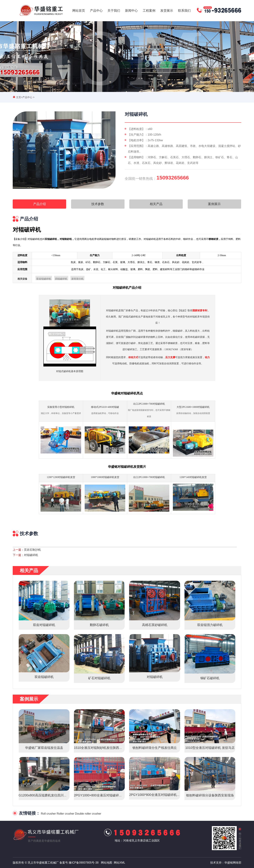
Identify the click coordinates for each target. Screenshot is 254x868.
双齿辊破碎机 (44, 279)
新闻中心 (131, 11)
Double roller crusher (88, 814)
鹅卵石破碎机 (99, 625)
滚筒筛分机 (77, 279)
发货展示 (167, 11)
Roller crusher (65, 814)
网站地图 (107, 863)
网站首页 (79, 11)
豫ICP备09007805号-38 (84, 863)
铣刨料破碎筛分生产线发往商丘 (155, 748)
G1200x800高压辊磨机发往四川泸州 (44, 795)
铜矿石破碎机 (210, 678)
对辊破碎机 (31, 555)
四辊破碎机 (61, 279)
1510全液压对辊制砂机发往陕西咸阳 (100, 748)
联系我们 (184, 11)
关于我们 (114, 11)
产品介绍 (40, 204)
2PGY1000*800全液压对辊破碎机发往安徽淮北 (162, 795)
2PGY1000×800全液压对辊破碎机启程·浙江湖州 (108, 795)
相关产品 (156, 204)
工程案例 (149, 11)
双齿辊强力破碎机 (210, 625)
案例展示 (214, 204)
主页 (19, 97)
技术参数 (98, 204)
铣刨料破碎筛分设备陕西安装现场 (210, 795)
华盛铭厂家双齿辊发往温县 (44, 748)
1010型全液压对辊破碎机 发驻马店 (210, 748)
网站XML (120, 863)
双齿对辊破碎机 (44, 625)
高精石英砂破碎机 (155, 625)
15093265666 (173, 178)
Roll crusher (48, 814)
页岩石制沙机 (32, 550)
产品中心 (96, 11)
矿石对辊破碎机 (99, 678)
